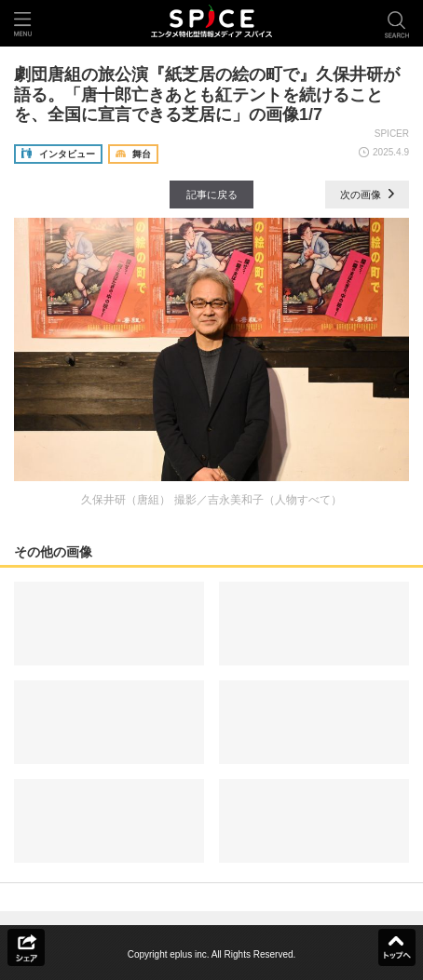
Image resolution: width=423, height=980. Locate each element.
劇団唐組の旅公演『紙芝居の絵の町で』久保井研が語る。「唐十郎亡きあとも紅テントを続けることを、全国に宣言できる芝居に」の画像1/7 (207, 94)
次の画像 (367, 195)
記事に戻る (212, 195)
